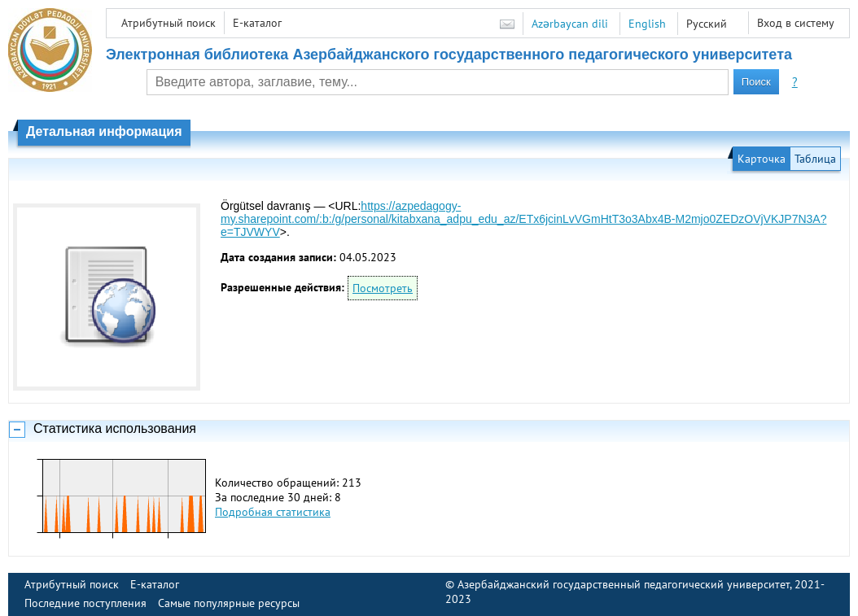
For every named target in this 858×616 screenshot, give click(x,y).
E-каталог (257, 23)
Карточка (762, 159)
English (647, 24)
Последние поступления (85, 603)
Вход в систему (796, 23)
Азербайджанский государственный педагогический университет (624, 584)
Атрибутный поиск (169, 23)
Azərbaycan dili (570, 24)
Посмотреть (383, 288)
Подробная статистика (273, 512)
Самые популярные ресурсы (229, 603)
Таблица (815, 159)
